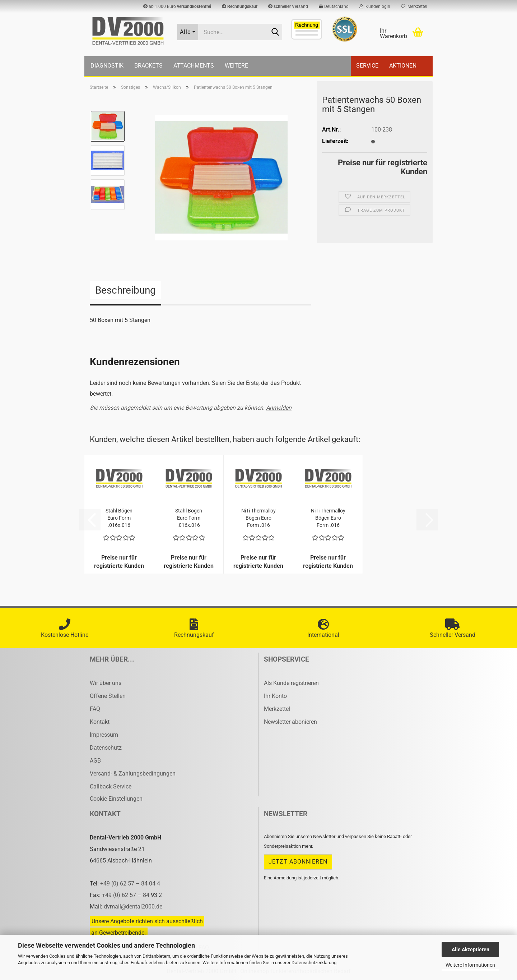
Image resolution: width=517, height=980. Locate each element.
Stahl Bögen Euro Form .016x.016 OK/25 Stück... (189, 518)
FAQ (95, 709)
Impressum (104, 735)
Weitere (236, 66)
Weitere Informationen (470, 965)
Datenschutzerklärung (314, 963)
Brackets (148, 66)
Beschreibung (125, 290)
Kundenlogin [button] (375, 6)
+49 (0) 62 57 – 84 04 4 (130, 884)
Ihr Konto (275, 696)
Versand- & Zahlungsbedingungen (133, 774)
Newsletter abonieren (290, 722)
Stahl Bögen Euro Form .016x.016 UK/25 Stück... (119, 518)
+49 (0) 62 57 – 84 (126, 895)
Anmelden (279, 408)
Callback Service (111, 786)
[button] (334, 6)
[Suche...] (188, 32)
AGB (95, 761)
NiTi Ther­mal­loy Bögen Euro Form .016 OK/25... (258, 518)
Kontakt (100, 722)
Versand (288, 6)
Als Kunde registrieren (291, 683)
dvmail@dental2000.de (133, 907)
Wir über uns (106, 683)
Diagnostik (107, 66)
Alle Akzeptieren (471, 949)
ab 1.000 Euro (177, 6)
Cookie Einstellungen (116, 799)
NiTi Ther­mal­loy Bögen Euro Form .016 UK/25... (328, 518)
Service (367, 66)
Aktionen (403, 66)
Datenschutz (106, 748)
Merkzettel (414, 6)
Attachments (194, 66)
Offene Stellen (108, 696)
